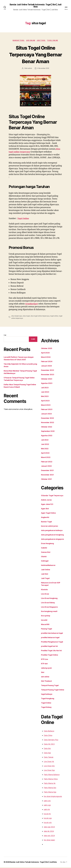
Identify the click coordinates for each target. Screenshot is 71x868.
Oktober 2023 (44, 382)
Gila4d (41, 560)
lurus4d (42, 621)
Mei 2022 (42, 452)
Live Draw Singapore (47, 608)
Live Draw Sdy (47, 767)
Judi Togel (41, 41)
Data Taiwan (46, 758)
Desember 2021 (45, 474)
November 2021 (45, 478)
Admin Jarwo (44, 503)
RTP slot (42, 664)
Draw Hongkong (45, 547)
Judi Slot (42, 577)
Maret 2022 (43, 461)
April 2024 (43, 356)
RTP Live (42, 660)
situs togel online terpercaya (38, 319)
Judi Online (31, 41)
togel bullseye (44, 695)
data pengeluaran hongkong (50, 538)
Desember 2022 (45, 421)
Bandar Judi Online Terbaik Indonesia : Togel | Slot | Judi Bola (35, 6)
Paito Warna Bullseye (49, 775)
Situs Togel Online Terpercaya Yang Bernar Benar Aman (35, 55)
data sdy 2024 (47, 836)
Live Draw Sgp (47, 771)
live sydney (43, 616)
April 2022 (43, 456)
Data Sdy (45, 749)
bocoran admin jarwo (47, 529)
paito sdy (45, 801)
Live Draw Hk (47, 762)
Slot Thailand (44, 682)
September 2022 (45, 434)
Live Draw (43, 595)
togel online (51, 319)
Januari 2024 (44, 369)
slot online (43, 677)
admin (30, 69)
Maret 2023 (43, 408)
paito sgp (45, 806)
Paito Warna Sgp (48, 793)
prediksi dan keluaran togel (49, 634)
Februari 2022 (44, 465)
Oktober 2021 (44, 482)
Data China (46, 736)
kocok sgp (45, 819)
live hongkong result (47, 612)
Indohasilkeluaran (46, 568)
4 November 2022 (43, 69)
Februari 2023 (44, 413)
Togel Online (53, 41)
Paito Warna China (48, 780)
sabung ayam (44, 669)
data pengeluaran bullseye (49, 534)
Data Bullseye (47, 732)
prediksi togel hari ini (47, 647)
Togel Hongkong (45, 699)
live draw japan (47, 841)
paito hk (45, 810)
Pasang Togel (44, 629)
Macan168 (43, 625)
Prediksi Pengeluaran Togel (49, 643)
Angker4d (43, 521)
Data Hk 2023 (47, 745)
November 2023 (45, 378)
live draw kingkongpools (50, 797)
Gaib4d (42, 551)
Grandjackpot (32, 307)
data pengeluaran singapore (50, 542)
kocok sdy (45, 823)
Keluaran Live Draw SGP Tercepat (52, 586)
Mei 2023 (42, 400)
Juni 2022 (43, 447)
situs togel (25, 319)
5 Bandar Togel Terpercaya (49, 499)
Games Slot (43, 555)
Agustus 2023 (44, 386)
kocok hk (45, 815)
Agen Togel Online (46, 516)
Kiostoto (42, 590)
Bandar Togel (18, 41)
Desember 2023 (45, 373)
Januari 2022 (44, 469)
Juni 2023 (43, 395)
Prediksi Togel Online (47, 656)
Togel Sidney (44, 708)
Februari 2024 (44, 365)
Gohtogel (42, 564)
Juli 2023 (42, 391)
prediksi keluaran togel (48, 638)
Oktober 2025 (44, 352)
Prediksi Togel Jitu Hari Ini (49, 651)
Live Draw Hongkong (47, 599)
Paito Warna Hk (47, 784)
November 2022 (45, 426)
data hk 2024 (46, 832)
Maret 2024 (43, 360)
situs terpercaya (16, 319)
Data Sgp (45, 753)
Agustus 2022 (44, 439)
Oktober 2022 (44, 430)
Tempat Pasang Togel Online (50, 690)
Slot (40, 673)
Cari (5, 338)
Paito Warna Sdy (48, 788)
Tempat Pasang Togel (47, 686)
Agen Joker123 (45, 507)
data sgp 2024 (47, 828)
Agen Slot (43, 512)
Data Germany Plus (49, 740)
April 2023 (43, 404)
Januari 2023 (44, 417)
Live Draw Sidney (46, 603)
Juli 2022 (42, 443)
